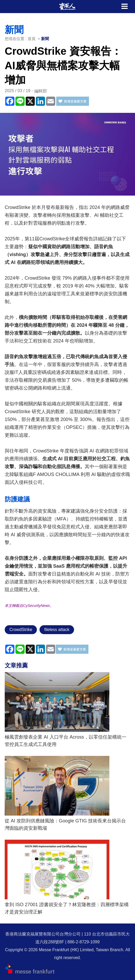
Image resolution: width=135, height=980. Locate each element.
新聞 (45, 39)
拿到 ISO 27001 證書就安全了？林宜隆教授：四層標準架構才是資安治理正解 (67, 908)
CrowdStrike (21, 630)
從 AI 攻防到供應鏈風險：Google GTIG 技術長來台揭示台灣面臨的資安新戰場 (65, 824)
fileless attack (57, 630)
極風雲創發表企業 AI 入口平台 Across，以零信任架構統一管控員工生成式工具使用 (66, 741)
